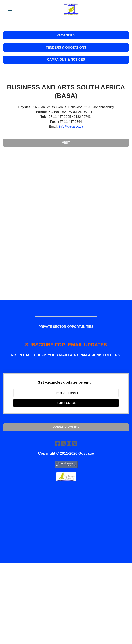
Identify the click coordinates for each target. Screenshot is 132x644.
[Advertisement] (66, 180)
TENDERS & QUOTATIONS (66, 47)
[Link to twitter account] (63, 443)
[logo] (71, 9)
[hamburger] (10, 9)
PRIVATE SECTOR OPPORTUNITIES (66, 327)
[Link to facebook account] (58, 443)
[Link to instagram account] (69, 443)
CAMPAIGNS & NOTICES (66, 60)
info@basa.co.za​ (71, 126)
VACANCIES (66, 35)
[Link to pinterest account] (75, 443)
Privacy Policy (66, 427)
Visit (66, 143)
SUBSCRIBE (66, 403)
